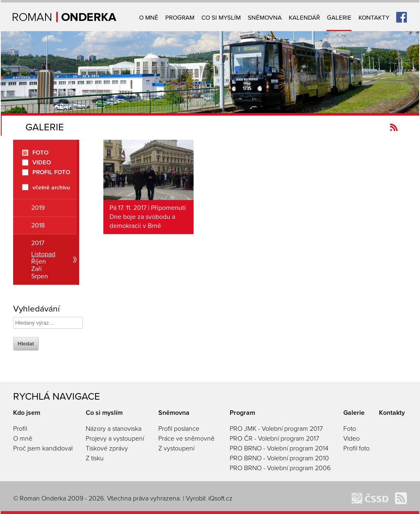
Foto (40, 153)
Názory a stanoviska (114, 429)
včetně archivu (51, 187)
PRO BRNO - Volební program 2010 (279, 458)
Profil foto (51, 172)
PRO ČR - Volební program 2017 (274, 439)
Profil (20, 429)
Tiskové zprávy (107, 448)
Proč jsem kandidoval (43, 448)
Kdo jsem (27, 413)
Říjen (39, 262)
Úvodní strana (65, 17)
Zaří (37, 269)
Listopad (43, 254)
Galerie (339, 18)
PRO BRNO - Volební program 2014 (279, 448)
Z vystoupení (176, 448)
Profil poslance (179, 429)
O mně (149, 18)
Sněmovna (265, 18)
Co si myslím (221, 18)
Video (42, 163)
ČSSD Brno (370, 498)
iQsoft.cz (220, 498)
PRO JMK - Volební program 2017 (276, 429)
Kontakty (374, 18)
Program (180, 18)
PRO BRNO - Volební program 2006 (280, 468)
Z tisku (95, 458)
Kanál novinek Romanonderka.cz (394, 127)
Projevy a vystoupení (115, 439)
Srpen (40, 276)
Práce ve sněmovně (186, 439)
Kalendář (304, 18)
